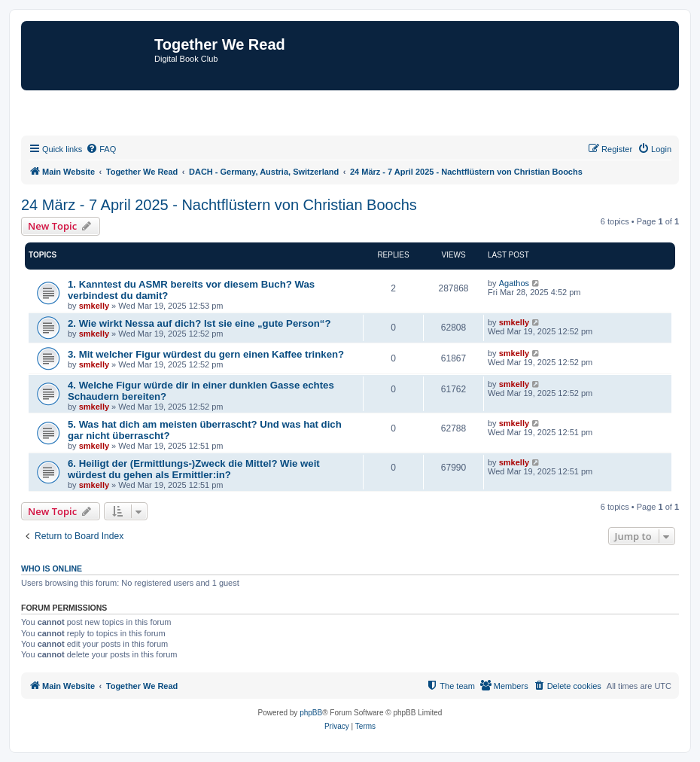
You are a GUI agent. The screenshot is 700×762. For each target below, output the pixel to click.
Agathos (514, 283)
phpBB (311, 713)
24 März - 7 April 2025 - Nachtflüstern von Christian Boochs (219, 205)
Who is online (52, 568)
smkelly (94, 306)
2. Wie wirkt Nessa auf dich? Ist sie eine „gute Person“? (199, 323)
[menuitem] (101, 149)
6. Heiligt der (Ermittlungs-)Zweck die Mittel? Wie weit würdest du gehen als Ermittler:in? (194, 469)
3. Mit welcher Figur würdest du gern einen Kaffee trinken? (206, 354)
